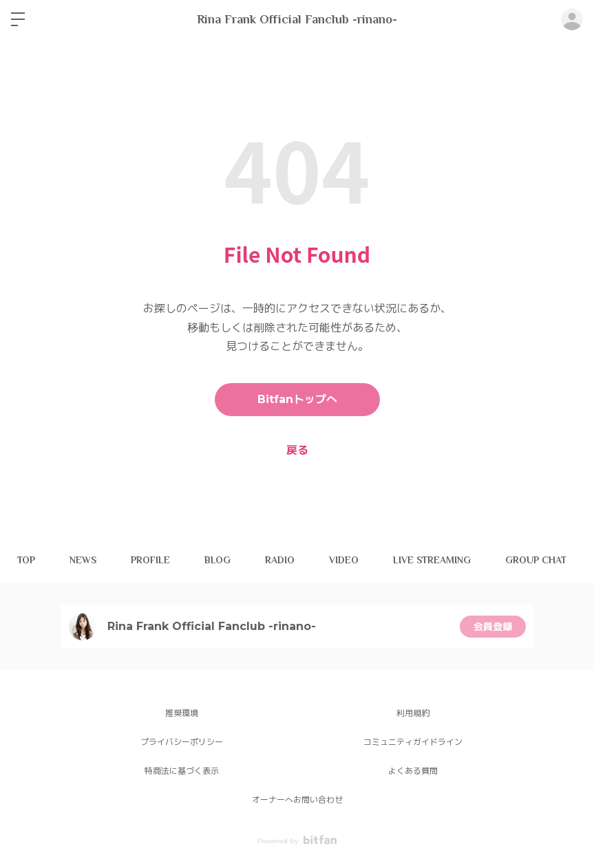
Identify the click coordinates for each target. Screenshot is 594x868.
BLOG (218, 560)
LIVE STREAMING (432, 560)
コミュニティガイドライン (413, 742)
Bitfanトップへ (297, 399)
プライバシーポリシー (182, 742)
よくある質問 (413, 771)
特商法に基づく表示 (182, 771)
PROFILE (150, 560)
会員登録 (493, 627)
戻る (297, 450)
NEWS (83, 560)
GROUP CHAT (536, 560)
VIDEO (344, 560)
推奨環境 (182, 713)
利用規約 (413, 713)
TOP (26, 560)
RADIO (280, 560)
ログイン (572, 19)
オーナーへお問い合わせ (297, 800)
